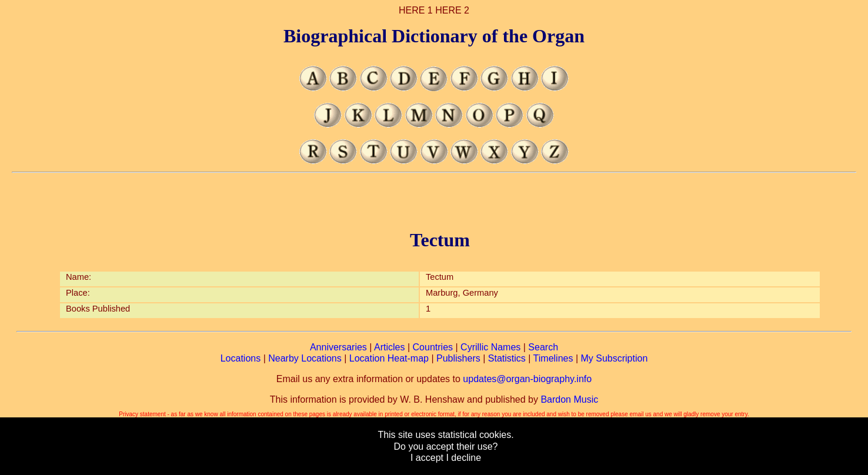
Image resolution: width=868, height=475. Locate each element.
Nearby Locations (305, 358)
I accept (427, 458)
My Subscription (614, 358)
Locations (241, 358)
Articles (389, 347)
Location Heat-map (389, 358)
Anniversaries (338, 347)
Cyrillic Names (490, 347)
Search (543, 347)
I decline (463, 458)
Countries (433, 347)
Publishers (458, 358)
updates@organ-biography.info (527, 379)
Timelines (553, 358)
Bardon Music (569, 399)
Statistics (507, 358)
